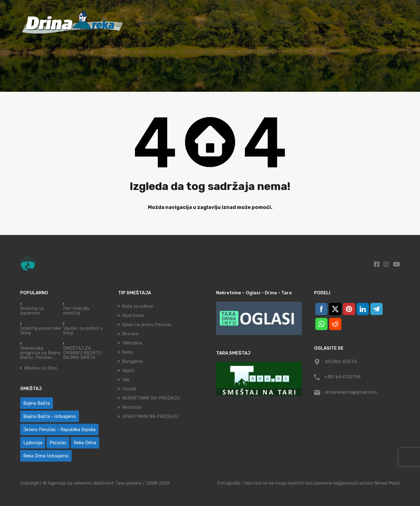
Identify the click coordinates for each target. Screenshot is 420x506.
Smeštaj (178, 23)
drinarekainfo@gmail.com (351, 392)
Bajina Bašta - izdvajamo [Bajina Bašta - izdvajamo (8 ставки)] (50, 416)
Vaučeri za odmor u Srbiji (83, 331)
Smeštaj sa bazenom (32, 311)
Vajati (128, 370)
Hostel (129, 389)
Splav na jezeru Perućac (147, 325)
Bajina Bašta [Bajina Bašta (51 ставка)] (37, 403)
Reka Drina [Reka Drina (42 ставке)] (85, 443)
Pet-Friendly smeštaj (76, 311)
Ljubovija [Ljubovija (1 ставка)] (33, 443)
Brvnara (130, 334)
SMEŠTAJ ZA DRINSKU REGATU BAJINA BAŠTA (82, 353)
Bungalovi (132, 361)
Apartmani (133, 315)
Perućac (252, 23)
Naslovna (147, 23)
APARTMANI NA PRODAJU (150, 416)
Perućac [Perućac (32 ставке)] (58, 443)
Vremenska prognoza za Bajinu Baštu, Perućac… (40, 353)
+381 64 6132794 (342, 377)
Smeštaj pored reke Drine (41, 331)
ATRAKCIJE (329, 23)
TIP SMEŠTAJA (215, 23)
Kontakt (386, 23)
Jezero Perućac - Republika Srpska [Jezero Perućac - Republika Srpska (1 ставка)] (59, 430)
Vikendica (132, 343)
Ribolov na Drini (41, 368)
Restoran (132, 407)
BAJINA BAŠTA (289, 23)
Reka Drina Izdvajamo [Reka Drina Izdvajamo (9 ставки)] (46, 456)
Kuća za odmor (138, 306)
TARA (359, 23)
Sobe (127, 352)
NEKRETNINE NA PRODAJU (151, 398)
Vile (126, 380)
